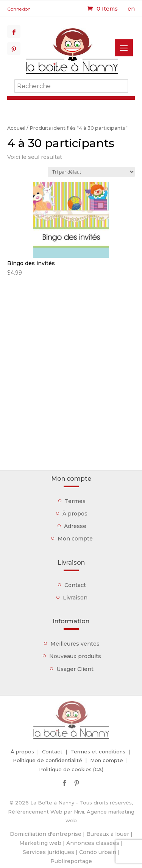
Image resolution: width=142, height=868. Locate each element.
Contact (75, 585)
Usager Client (75, 669)
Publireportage (71, 861)
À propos (75, 514)
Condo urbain (98, 852)
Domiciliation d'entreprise (46, 834)
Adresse (75, 526)
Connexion (19, 9)
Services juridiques (48, 852)
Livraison (75, 598)
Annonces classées (93, 843)
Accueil (16, 128)
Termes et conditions (98, 752)
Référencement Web (35, 812)
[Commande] (91, 172)
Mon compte (75, 539)
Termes (75, 501)
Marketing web (40, 843)
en (131, 9)
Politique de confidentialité (48, 760)
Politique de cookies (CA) (71, 769)
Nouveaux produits (75, 656)
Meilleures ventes (75, 644)
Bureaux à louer (108, 834)
